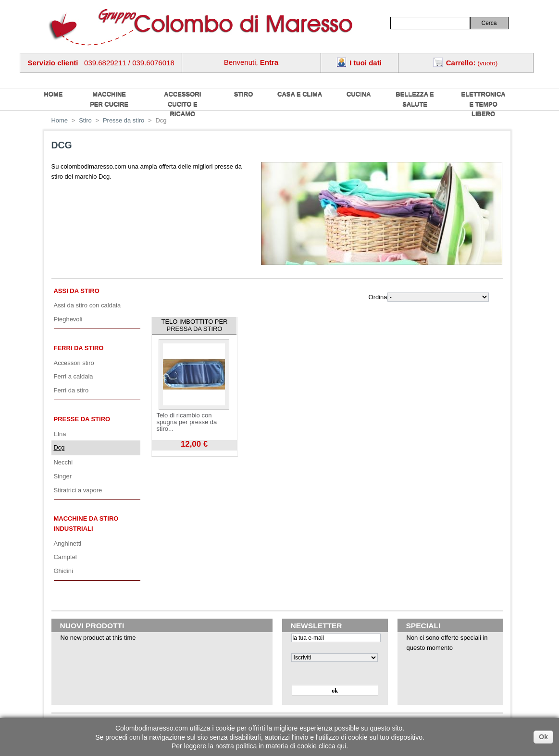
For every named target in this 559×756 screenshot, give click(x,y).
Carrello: (461, 63)
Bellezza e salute (415, 99)
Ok (543, 737)
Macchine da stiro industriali (86, 524)
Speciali (423, 626)
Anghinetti (68, 543)
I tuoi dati (366, 63)
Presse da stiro (124, 120)
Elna (60, 434)
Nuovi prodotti (92, 626)
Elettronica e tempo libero (484, 104)
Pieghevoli (68, 319)
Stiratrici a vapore (78, 490)
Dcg (59, 447)
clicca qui (333, 746)
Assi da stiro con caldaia (87, 305)
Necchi (63, 462)
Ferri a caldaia (74, 376)
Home (60, 120)
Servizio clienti (53, 63)
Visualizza (165, 454)
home (54, 94)
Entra (269, 62)
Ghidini (63, 571)
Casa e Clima (300, 94)
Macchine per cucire (109, 99)
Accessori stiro (74, 363)
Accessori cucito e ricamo (182, 104)
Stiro (244, 94)
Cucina (359, 94)
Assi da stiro (77, 291)
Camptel (65, 557)
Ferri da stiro (79, 348)
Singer (63, 476)
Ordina (378, 297)
